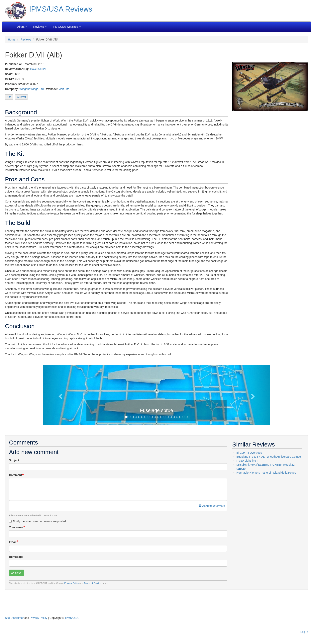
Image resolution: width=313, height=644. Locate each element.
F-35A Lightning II (248, 461)
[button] (156, 395)
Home (12, 40)
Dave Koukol (38, 69)
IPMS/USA (72, 618)
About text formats (212, 506)
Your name (16, 527)
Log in (304, 632)
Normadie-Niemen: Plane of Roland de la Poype (266, 473)
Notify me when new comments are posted (37, 521)
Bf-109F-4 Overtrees (249, 453)
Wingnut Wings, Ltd (31, 89)
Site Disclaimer (14, 618)
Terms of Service (93, 583)
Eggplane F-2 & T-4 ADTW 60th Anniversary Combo (269, 457)
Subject (14, 460)
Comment (15, 475)
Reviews (26, 40)
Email (13, 542)
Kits (9, 97)
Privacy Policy (72, 583)
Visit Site (64, 89)
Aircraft (21, 97)
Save (16, 573)
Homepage (16, 557)
